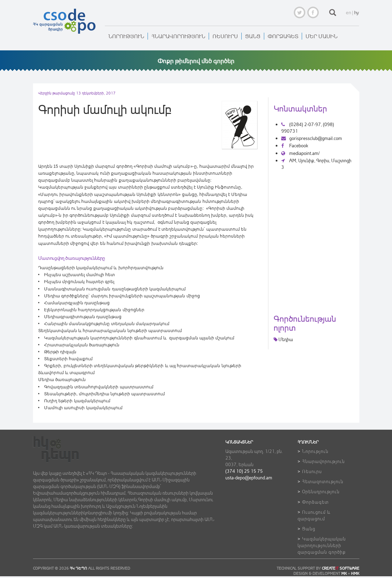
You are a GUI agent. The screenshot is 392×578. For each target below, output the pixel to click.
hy (357, 12)
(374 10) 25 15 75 (244, 471)
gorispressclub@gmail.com (312, 138)
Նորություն (126, 36)
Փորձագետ (283, 36)
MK (344, 573)
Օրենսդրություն (321, 491)
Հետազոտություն (323, 481)
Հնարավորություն (178, 36)
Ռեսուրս (225, 36)
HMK (355, 573)
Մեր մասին (322, 36)
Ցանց (253, 36)
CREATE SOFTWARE (341, 568)
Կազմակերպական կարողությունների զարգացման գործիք (322, 545)
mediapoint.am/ (301, 153)
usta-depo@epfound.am (249, 477)
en (348, 12)
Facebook (295, 145)
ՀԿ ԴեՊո (78, 568)
